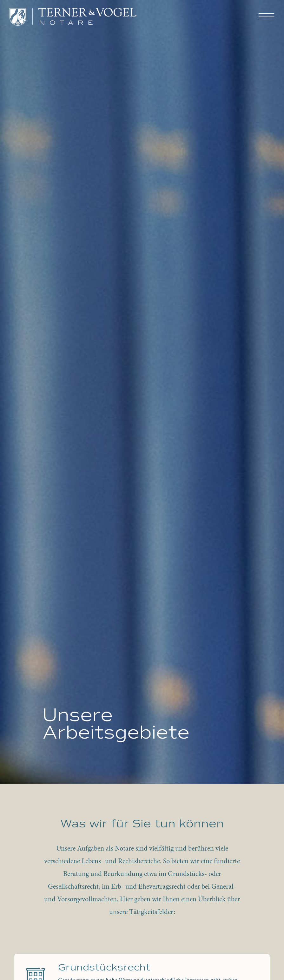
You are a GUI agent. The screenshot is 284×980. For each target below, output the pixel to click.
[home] (73, 17)
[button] (267, 17)
